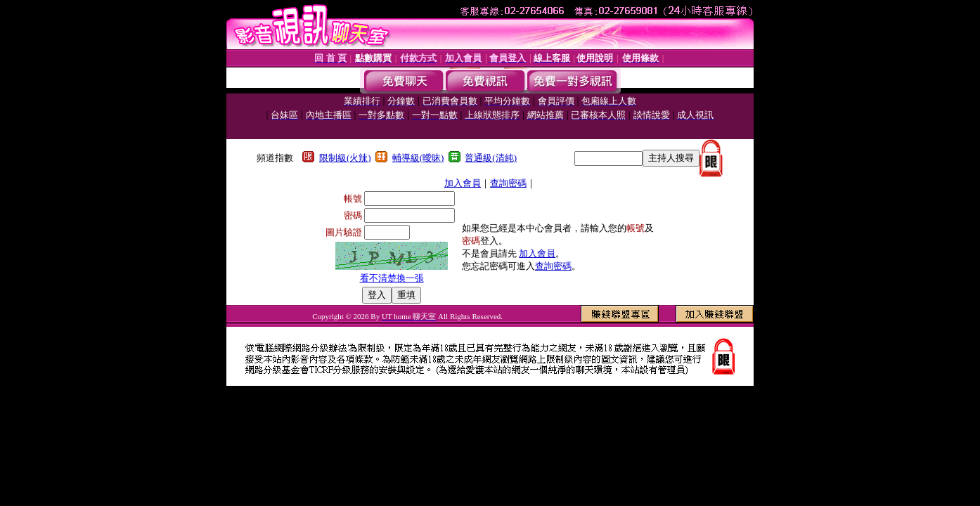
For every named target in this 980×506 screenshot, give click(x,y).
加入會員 (463, 183)
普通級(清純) (491, 158)
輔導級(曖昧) (418, 158)
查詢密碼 (508, 183)
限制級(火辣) (345, 158)
